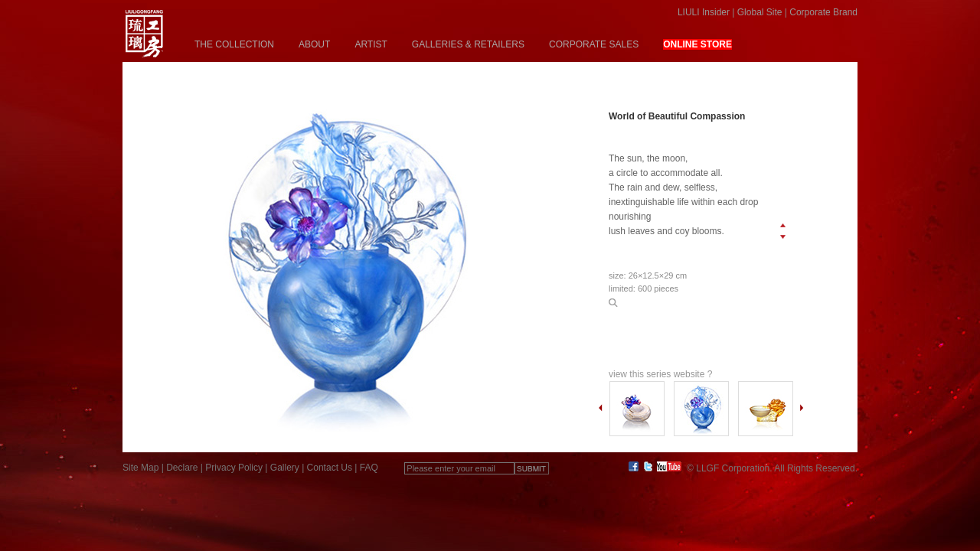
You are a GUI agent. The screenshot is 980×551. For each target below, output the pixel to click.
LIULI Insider (704, 12)
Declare (182, 468)
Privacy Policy (234, 468)
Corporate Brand (823, 12)
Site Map (140, 468)
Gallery (285, 468)
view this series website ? (660, 374)
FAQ (369, 468)
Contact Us (330, 468)
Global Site (760, 12)
